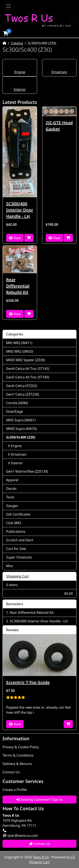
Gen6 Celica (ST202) (22, 386)
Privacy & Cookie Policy (21, 747)
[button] (6, 34)
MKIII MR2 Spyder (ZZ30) (26, 360)
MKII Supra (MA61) (21, 420)
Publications (16, 531)
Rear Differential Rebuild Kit (18, 286)
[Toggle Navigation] (8, 6)
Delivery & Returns (17, 764)
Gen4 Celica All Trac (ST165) (28, 369)
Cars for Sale (16, 549)
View (15, 238)
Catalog (17, 43)
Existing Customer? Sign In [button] (39, 800)
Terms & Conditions (18, 755)
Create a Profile (15, 790)
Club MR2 (14, 523)
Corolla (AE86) (17, 403)
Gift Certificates (18, 514)
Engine (20, 72)
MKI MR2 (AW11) (19, 343)
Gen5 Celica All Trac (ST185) (28, 377)
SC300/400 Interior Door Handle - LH (20, 210)
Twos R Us (41, 857)
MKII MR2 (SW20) (20, 351)
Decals (11, 489)
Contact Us (11, 772)
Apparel (12, 480)
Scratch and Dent (20, 540)
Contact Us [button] (40, 844)
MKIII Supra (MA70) (21, 429)
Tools (10, 497)
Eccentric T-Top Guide (28, 682)
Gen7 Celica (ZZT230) (23, 394)
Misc (10, 566)
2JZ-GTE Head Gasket (59, 126)
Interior (20, 89)
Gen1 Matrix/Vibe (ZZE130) (27, 471)
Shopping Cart (17, 576)
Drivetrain (59, 72)
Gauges (12, 506)
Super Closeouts (19, 557)
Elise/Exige (15, 411)
